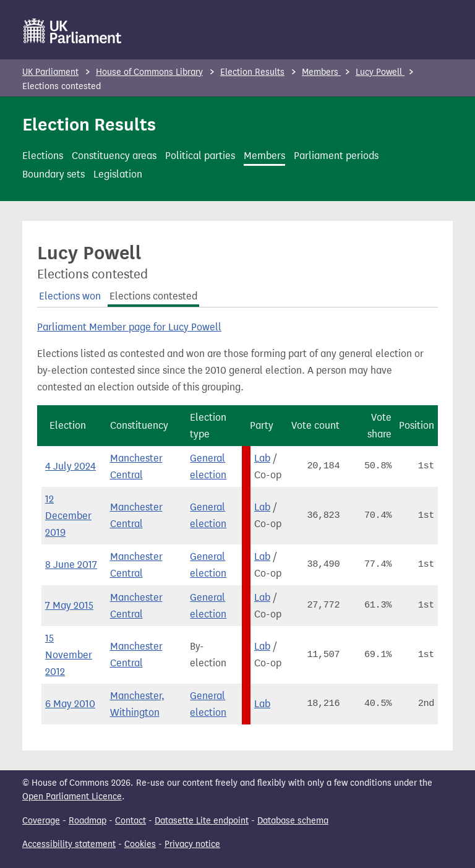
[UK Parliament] (73, 31)
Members (321, 72)
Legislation (118, 174)
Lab (262, 458)
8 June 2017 (71, 565)
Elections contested (153, 296)
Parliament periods (336, 156)
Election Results (252, 72)
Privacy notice (192, 844)
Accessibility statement (69, 844)
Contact (131, 821)
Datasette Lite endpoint (202, 821)
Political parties (200, 156)
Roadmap (88, 821)
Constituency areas (114, 156)
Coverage (41, 821)
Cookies (140, 844)
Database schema (293, 821)
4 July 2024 (71, 466)
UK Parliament (50, 72)
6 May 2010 (70, 704)
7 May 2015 (69, 605)
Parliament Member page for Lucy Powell (129, 327)
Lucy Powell (380, 72)
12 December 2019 (68, 516)
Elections (43, 156)
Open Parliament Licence (72, 797)
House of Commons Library (149, 72)
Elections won (70, 296)
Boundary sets (53, 174)
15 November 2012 (69, 655)
